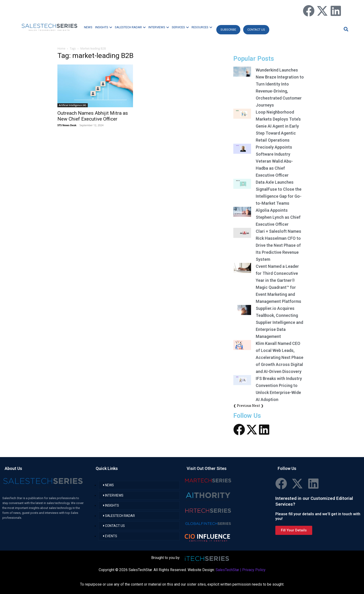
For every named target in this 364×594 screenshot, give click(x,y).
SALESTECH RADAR (130, 27)
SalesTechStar (227, 570)
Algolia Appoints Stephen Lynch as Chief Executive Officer (278, 217)
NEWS (88, 27)
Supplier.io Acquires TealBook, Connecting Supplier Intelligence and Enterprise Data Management (279, 322)
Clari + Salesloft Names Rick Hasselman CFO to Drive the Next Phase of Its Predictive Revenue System (278, 245)
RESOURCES (202, 27)
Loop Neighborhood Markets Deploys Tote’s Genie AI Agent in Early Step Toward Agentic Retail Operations (278, 126)
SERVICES (180, 27)
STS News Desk (67, 125)
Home (61, 48)
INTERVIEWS (159, 27)
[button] (345, 29)
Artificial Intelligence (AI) (73, 105)
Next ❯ (258, 406)
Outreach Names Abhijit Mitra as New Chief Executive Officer (93, 116)
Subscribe (228, 30)
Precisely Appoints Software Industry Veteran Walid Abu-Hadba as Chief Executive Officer (274, 161)
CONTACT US (256, 30)
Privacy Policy (254, 570)
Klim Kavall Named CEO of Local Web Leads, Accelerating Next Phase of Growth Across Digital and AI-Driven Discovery (280, 357)
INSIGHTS (104, 27)
